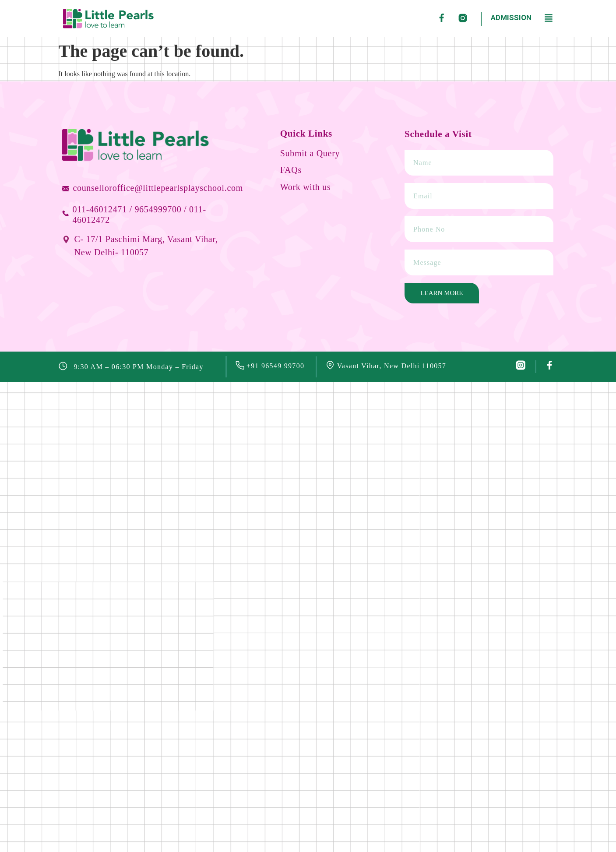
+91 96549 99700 (276, 366)
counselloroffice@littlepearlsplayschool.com (158, 188)
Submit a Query (310, 153)
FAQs (291, 170)
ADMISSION (511, 18)
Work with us (306, 187)
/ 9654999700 (155, 209)
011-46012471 (99, 209)
